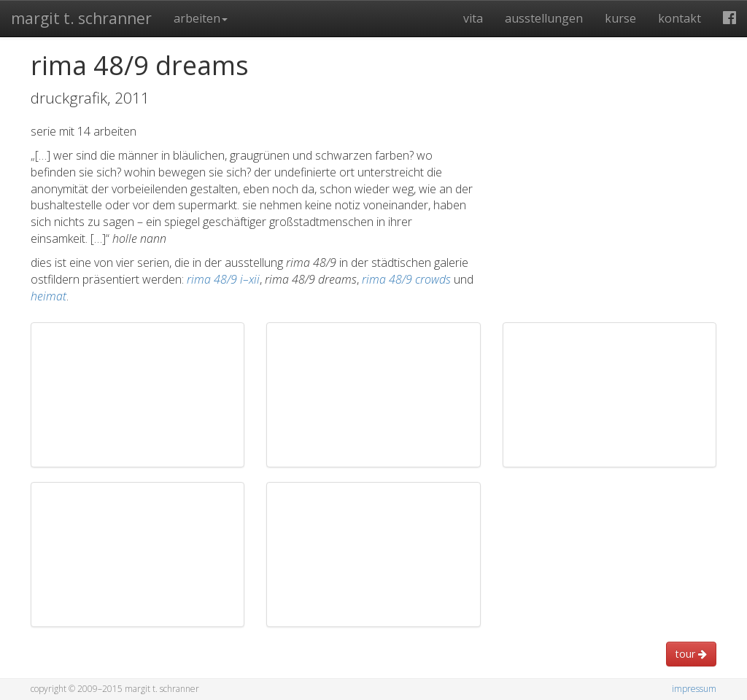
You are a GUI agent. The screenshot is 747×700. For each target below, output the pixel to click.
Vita (473, 18)
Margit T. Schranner (81, 18)
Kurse (620, 18)
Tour (691, 654)
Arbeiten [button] (201, 18)
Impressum (694, 689)
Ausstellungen (544, 18)
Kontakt (680, 18)
